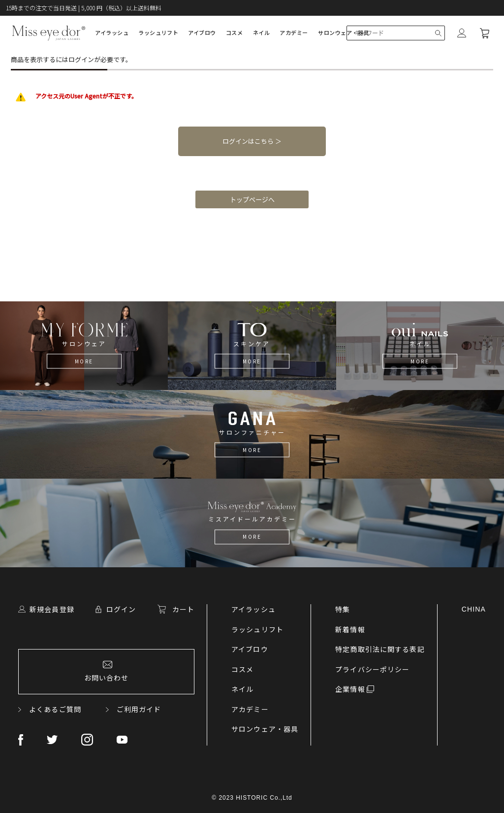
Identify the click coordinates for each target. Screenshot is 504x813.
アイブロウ (202, 33)
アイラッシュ (112, 33)
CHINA (474, 609)
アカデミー (294, 33)
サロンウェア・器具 (344, 33)
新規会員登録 (52, 609)
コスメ (235, 33)
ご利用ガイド (139, 709)
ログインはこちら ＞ (252, 141)
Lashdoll (49, 33)
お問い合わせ (107, 678)
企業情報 (350, 689)
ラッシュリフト (158, 33)
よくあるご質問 (55, 709)
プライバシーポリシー (372, 669)
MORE (84, 361)
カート (183, 609)
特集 (343, 609)
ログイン (121, 609)
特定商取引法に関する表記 (380, 649)
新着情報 (350, 629)
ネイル (262, 33)
